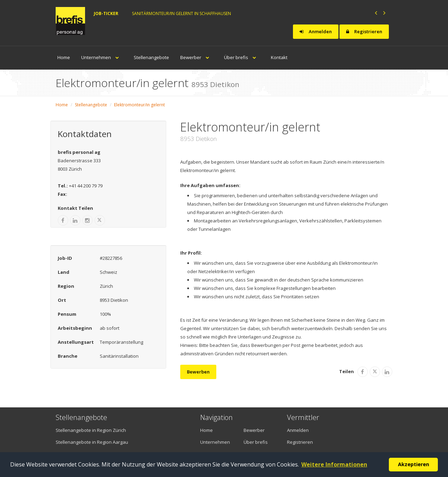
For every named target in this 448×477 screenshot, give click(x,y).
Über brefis (242, 57)
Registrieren (364, 31)
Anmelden (316, 31)
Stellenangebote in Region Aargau (92, 442)
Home (64, 57)
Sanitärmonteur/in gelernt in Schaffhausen (181, 13)
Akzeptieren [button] (414, 464)
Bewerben (198, 372)
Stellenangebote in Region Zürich (91, 430)
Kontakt (279, 57)
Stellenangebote (151, 57)
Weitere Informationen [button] (334, 464)
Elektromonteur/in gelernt (139, 105)
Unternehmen (102, 57)
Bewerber (197, 57)
